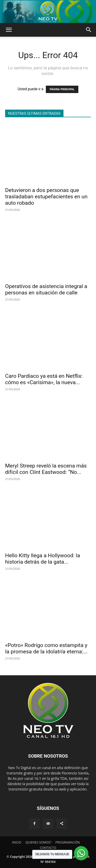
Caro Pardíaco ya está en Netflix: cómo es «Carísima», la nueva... (44, 379)
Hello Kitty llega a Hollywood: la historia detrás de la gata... (43, 559)
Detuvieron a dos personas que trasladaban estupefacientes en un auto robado (46, 197)
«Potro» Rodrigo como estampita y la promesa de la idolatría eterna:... (46, 648)
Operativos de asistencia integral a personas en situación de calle (46, 289)
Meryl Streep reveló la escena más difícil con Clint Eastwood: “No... (46, 469)
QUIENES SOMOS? (38, 842)
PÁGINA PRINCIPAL (62, 89)
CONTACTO (48, 848)
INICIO (17, 842)
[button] (9, 30)
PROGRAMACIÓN (67, 842)
